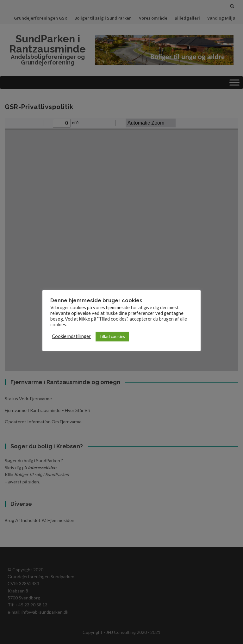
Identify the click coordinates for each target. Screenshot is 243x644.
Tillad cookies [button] (112, 336)
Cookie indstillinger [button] (71, 336)
